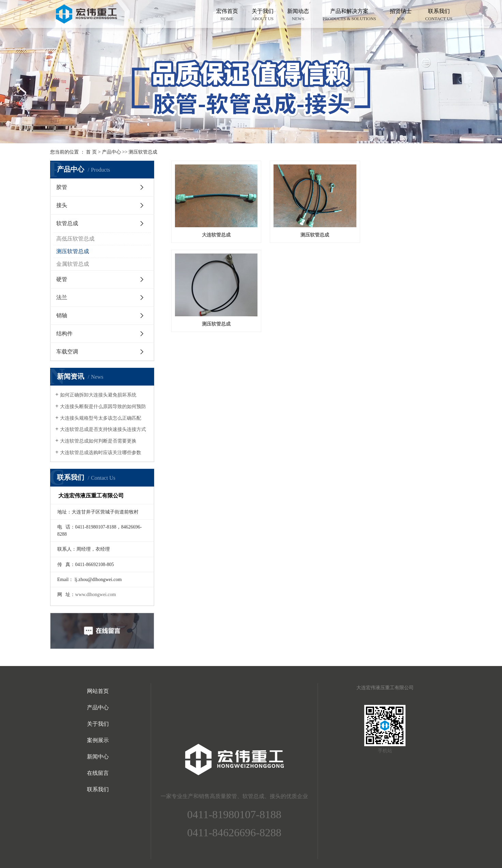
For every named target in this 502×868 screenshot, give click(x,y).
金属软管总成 (73, 264)
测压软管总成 (143, 152)
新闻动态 (298, 15)
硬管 (62, 279)
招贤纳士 (401, 15)
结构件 (64, 334)
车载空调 (67, 352)
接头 (62, 205)
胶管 (62, 187)
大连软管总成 (215, 233)
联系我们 (439, 15)
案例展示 (98, 740)
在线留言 (98, 773)
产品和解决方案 (349, 15)
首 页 (91, 152)
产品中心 (112, 152)
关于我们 (263, 15)
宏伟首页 (227, 15)
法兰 (62, 297)
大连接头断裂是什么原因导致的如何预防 (103, 407)
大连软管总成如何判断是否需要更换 (98, 441)
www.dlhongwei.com (95, 595)
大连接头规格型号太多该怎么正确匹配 (101, 418)
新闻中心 (98, 757)
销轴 (62, 315)
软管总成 (67, 223)
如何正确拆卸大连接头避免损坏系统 (98, 395)
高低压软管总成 (75, 239)
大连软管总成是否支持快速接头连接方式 (103, 429)
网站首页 (98, 691)
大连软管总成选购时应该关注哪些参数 (101, 453)
